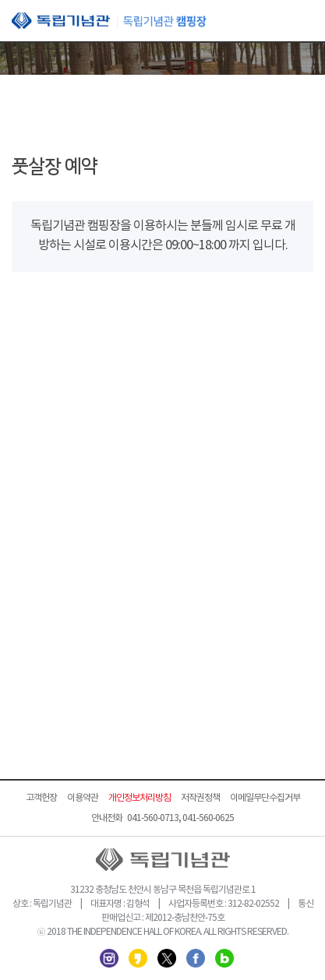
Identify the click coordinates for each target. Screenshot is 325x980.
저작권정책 (200, 798)
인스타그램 (109, 958)
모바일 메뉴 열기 (302, 22)
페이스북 (196, 958)
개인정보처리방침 (140, 798)
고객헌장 (41, 798)
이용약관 (83, 798)
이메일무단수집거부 (265, 798)
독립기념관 (109, 21)
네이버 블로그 (224, 958)
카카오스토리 (138, 958)
